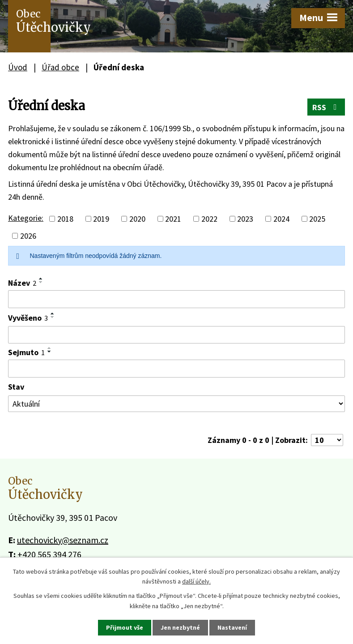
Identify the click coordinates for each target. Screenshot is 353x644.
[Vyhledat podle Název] (176, 299)
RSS (326, 107)
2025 (317, 219)
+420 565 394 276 (49, 554)
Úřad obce (60, 67)
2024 (281, 219)
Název (22, 283)
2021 (173, 219)
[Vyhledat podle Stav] (176, 404)
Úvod (18, 67)
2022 (209, 219)
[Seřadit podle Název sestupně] (41, 282)
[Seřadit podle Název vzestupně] (41, 279)
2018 (65, 219)
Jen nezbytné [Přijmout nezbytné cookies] (180, 627)
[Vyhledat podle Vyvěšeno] (176, 335)
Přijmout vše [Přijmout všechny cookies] (125, 627)
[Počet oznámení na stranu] (327, 440)
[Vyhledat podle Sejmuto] (176, 369)
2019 (101, 219)
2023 (245, 219)
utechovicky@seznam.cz (63, 540)
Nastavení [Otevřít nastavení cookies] (232, 627)
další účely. (196, 581)
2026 (28, 236)
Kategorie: (26, 218)
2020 (137, 219)
